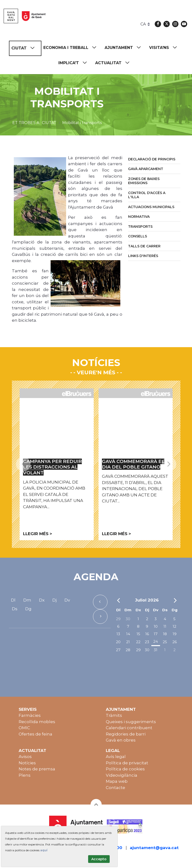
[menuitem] (25, 48)
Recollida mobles (37, 722)
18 (165, 634)
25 (165, 642)
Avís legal (116, 757)
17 (156, 634)
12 (174, 626)
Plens (25, 775)
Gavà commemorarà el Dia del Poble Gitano (133, 464)
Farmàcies (30, 715)
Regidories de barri (126, 734)
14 (128, 634)
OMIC (24, 728)
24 (156, 641)
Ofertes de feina (35, 734)
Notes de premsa (37, 769)
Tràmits (114, 715)
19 (175, 634)
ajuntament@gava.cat (154, 848)
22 (138, 642)
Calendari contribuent (129, 728)
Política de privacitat (127, 763)
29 (118, 619)
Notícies (27, 763)
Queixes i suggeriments (131, 722)
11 (165, 626)
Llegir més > (38, 534)
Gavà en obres (121, 740)
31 (156, 650)
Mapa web (117, 781)
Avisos (25, 757)
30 (128, 619)
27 (118, 650)
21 (128, 642)
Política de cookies (125, 769)
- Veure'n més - (96, 372)
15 (138, 634)
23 (147, 642)
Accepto (99, 859)
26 (175, 642)
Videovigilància (122, 775)
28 (128, 650)
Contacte (115, 788)
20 (118, 642)
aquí (44, 850)
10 (156, 626)
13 (118, 634)
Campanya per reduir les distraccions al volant (52, 467)
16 (147, 634)
